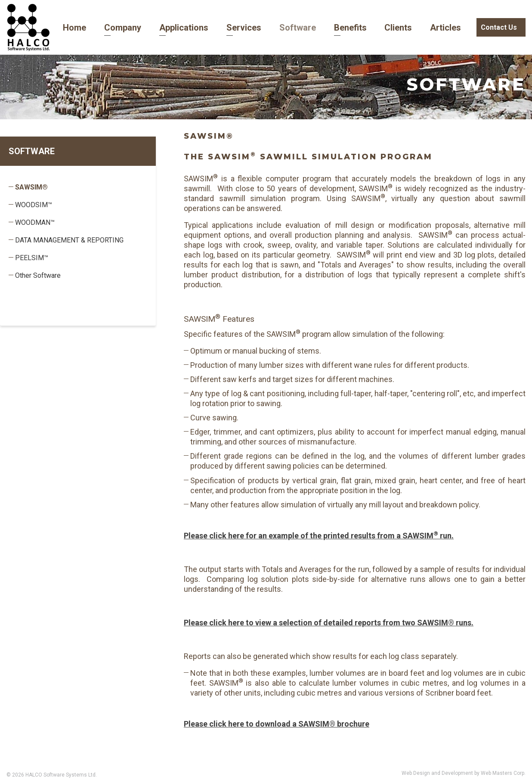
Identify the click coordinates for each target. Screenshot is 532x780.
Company (114, 28)
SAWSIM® (31, 187)
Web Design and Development (438, 773)
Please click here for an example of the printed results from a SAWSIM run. (319, 536)
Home (69, 28)
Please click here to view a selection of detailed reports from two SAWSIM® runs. (329, 623)
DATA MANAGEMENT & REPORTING (69, 240)
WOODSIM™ (34, 205)
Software (277, 28)
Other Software (38, 275)
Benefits (326, 28)
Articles (414, 28)
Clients (371, 28)
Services (227, 28)
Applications (171, 28)
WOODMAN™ (35, 222)
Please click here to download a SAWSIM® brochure (277, 724)
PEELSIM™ (32, 258)
